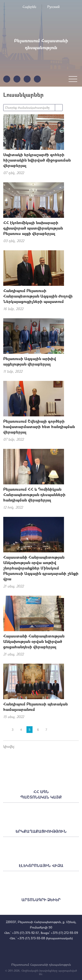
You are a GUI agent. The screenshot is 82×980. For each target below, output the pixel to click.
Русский (53, 7)
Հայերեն (29, 7)
